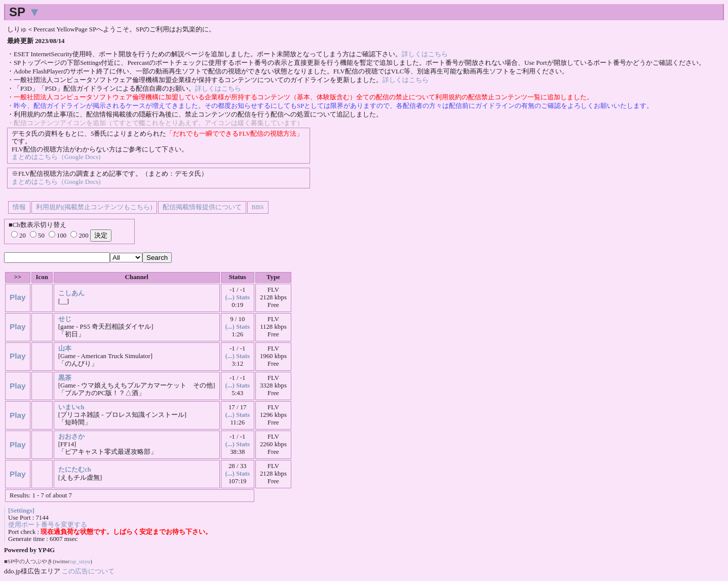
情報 (19, 207)
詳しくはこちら (425, 54)
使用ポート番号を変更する (48, 525)
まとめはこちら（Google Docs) (56, 157)
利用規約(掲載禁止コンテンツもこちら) (94, 207)
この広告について (88, 571)
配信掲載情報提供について (202, 207)
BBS (258, 207)
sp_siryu (81, 561)
